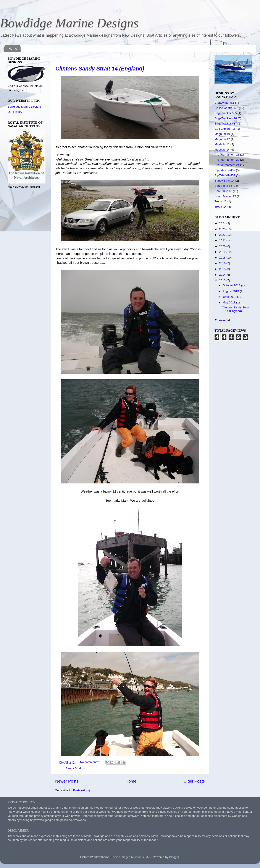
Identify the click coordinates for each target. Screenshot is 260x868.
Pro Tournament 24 (227, 165)
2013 (223, 280)
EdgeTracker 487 (226, 124)
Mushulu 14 (222, 150)
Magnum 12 (222, 139)
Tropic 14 (221, 207)
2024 (223, 223)
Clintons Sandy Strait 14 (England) (100, 69)
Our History (15, 112)
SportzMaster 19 (225, 196)
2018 (223, 258)
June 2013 (230, 297)
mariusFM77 (143, 857)
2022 (223, 235)
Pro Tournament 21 (227, 155)
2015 (223, 269)
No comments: (90, 762)
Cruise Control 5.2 (226, 108)
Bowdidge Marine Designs (69, 23)
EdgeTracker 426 (226, 118)
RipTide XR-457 (225, 175)
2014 (223, 275)
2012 (223, 320)
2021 (223, 240)
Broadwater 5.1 (224, 103)
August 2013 (231, 291)
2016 (223, 263)
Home (13, 48)
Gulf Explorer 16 (225, 129)
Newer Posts (67, 781)
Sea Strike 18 (223, 191)
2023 (223, 229)
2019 (223, 252)
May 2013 (229, 302)
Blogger (174, 857)
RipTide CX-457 (225, 170)
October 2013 (232, 285)
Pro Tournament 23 (227, 160)
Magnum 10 (222, 134)
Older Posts (194, 781)
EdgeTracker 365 (226, 113)
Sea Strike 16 (223, 186)
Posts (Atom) (82, 790)
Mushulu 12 (222, 144)
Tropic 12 (221, 201)
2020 (223, 246)
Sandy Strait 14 (76, 768)
